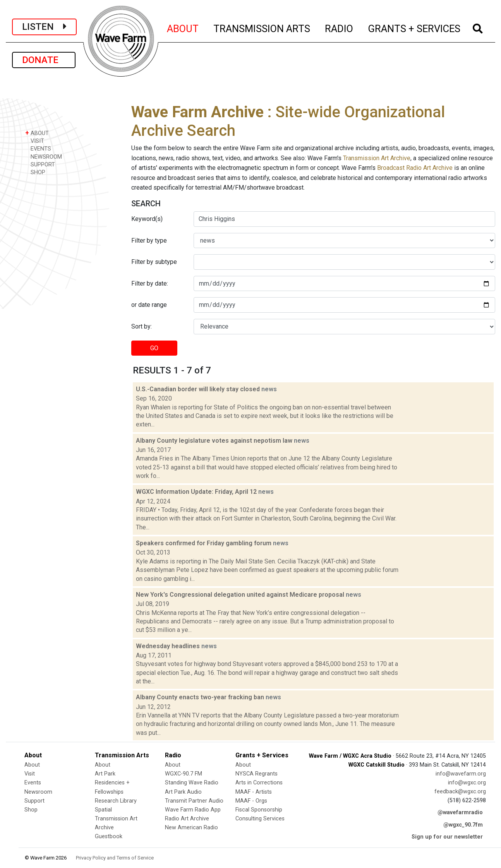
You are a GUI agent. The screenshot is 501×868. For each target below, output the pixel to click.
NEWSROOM (44, 157)
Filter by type (149, 241)
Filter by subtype (154, 262)
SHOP (35, 172)
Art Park (105, 774)
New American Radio (191, 828)
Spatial (103, 810)
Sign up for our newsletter (447, 837)
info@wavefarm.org (461, 774)
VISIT (35, 141)
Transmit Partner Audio (194, 801)
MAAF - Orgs (251, 801)
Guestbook (109, 836)
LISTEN (44, 27)
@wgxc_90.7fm (463, 825)
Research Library (116, 801)
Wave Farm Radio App (193, 810)
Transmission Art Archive (377, 158)
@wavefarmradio (460, 812)
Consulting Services (260, 819)
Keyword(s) (147, 219)
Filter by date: (150, 283)
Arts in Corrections (259, 783)
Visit (30, 774)
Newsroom (38, 792)
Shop (31, 810)
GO (154, 348)
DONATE (44, 60)
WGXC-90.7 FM (184, 774)
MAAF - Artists (254, 792)
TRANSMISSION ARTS (262, 27)
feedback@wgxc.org (460, 792)
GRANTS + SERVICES (414, 27)
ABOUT (183, 27)
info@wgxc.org (467, 783)
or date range (149, 305)
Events (33, 783)
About (32, 765)
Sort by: (142, 326)
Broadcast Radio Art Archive (415, 168)
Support (34, 801)
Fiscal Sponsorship (259, 810)
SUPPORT (40, 164)
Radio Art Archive (187, 819)
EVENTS (38, 148)
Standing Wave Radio (192, 783)
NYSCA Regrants (257, 774)
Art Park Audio (183, 792)
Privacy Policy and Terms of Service (115, 858)
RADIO (339, 27)
